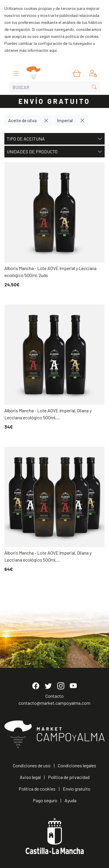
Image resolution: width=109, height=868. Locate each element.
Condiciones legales (77, 765)
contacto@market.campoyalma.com (54, 703)
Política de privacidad (69, 777)
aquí (53, 50)
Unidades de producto (54, 152)
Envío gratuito (77, 789)
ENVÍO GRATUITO (55, 101)
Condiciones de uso (32, 765)
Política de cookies (37, 789)
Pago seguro (45, 800)
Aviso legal (30, 777)
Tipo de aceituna (54, 139)
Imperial (65, 120)
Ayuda (70, 800)
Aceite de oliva (22, 120)
